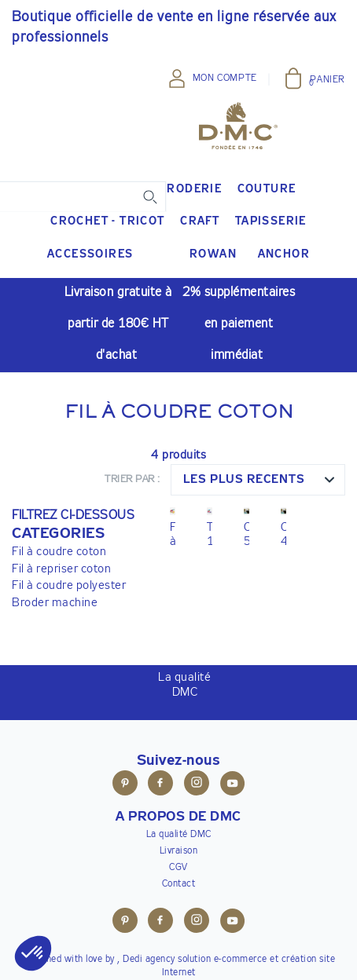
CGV (178, 868)
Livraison (179, 851)
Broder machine (55, 603)
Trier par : (132, 479)
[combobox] (258, 480)
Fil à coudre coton (59, 552)
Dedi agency (149, 960)
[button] (73, 534)
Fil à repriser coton (61, 569)
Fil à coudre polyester (69, 585)
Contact (179, 884)
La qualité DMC (179, 835)
